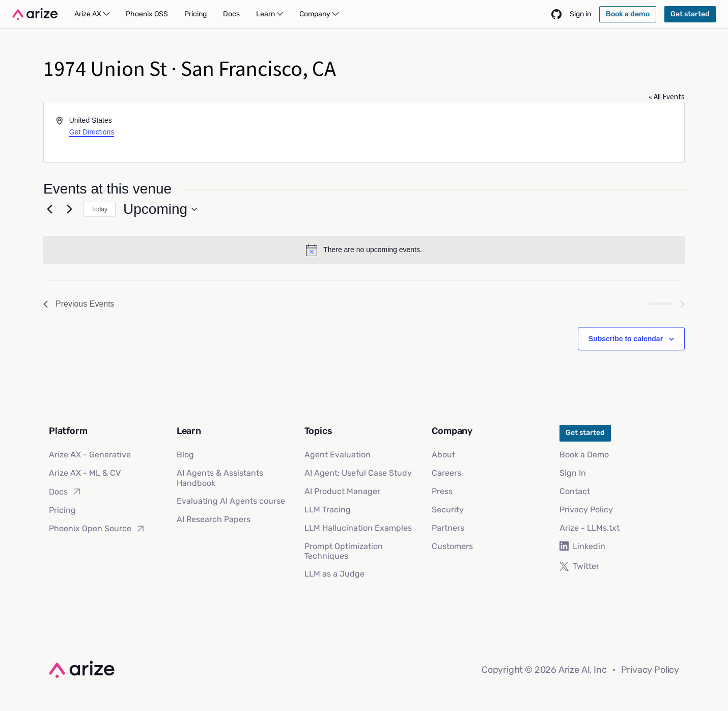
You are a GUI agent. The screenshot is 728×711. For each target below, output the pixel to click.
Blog (185, 455)
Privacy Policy (586, 510)
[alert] (364, 250)
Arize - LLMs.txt (590, 528)
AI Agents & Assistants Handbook (220, 478)
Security (448, 510)
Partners (448, 528)
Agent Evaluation (338, 455)
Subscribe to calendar (626, 339)
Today (99, 209)
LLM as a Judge (334, 574)
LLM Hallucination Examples (358, 528)
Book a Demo (584, 455)
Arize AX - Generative (90, 455)
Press (442, 491)
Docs (65, 491)
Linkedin (582, 546)
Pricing (62, 510)
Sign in (580, 14)
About (443, 455)
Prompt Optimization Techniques (344, 551)
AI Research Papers (214, 519)
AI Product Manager (342, 491)
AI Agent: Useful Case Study (358, 473)
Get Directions (92, 132)
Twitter (579, 566)
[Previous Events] (49, 209)
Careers (446, 473)
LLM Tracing (328, 510)
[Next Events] (69, 209)
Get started (585, 433)
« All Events (667, 97)
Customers (452, 546)
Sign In (573, 473)
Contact (575, 491)
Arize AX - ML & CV (85, 473)
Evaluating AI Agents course (231, 501)
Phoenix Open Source (97, 529)
